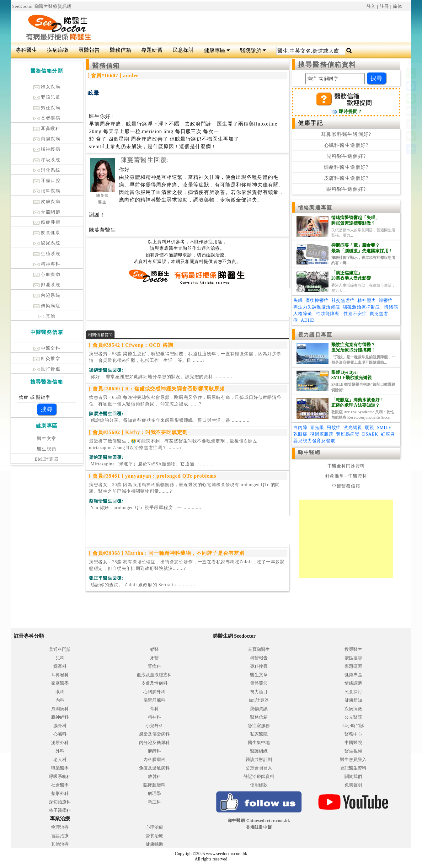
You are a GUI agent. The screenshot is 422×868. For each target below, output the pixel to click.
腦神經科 (60, 717)
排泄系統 (47, 285)
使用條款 (259, 785)
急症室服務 (259, 726)
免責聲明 (353, 785)
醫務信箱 (120, 50)
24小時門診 (353, 726)
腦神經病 (47, 149)
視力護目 (259, 692)
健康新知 (353, 700)
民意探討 (183, 50)
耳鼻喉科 (47, 129)
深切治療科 (60, 802)
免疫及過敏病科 (154, 768)
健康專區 (217, 50)
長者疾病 (47, 118)
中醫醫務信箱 (346, 486)
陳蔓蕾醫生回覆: (145, 160)
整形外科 (60, 793)
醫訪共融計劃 (259, 760)
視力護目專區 (315, 335)
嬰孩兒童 (47, 97)
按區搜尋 (353, 658)
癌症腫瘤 (47, 222)
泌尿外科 (60, 743)
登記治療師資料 (259, 777)
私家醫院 (259, 734)
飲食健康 (47, 233)
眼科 (60, 692)
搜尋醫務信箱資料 (327, 65)
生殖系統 (47, 254)
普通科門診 (60, 649)
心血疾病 (47, 274)
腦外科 (60, 726)
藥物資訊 (259, 709)
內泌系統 (47, 295)
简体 (398, 6)
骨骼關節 (47, 212)
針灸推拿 (47, 359)
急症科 (154, 802)
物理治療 (60, 827)
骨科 (154, 709)
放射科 (154, 777)
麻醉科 (154, 751)
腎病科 (154, 666)
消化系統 (47, 170)
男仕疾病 (47, 108)
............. (161, 377)
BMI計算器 (47, 459)
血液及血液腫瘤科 (154, 675)
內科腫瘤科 (154, 760)
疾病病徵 (58, 50)
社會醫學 (60, 785)
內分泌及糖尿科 (154, 743)
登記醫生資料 (353, 768)
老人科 (60, 760)
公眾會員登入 (259, 768)
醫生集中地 (259, 743)
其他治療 (60, 844)
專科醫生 (26, 50)
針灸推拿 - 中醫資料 (346, 476)
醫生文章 (47, 439)
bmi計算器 (259, 700)
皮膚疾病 (47, 202)
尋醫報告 (89, 50)
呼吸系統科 (60, 777)
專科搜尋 (259, 666)
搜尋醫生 (353, 649)
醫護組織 (259, 751)
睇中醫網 (309, 452)
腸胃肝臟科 (154, 700)
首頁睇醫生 (259, 649)
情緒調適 (353, 683)
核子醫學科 (60, 810)
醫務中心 (353, 734)
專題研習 (152, 50)
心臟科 (60, 734)
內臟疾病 (47, 139)
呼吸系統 (47, 160)
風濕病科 (60, 709)
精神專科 (47, 264)
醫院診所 (253, 50)
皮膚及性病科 (154, 683)
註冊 (384, 6)
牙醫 (154, 658)
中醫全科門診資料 (346, 466)
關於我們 (353, 777)
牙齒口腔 (47, 181)
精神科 (154, 717)
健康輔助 (154, 844)
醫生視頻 (47, 449)
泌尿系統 (47, 243)
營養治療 (154, 836)
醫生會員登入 (353, 760)
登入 (371, 6)
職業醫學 (60, 768)
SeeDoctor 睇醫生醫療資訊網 (42, 6)
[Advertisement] (245, 27)
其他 (47, 316)
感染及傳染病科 (154, 734)
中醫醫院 (353, 743)
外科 (60, 751)
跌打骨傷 (47, 369)
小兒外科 (154, 726)
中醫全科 (47, 348)
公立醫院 (353, 717)
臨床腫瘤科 (154, 785)
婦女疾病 (47, 87)
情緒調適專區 (315, 208)
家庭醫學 (60, 683)
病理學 (154, 793)
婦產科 (60, 666)
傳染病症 (47, 306)
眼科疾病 (47, 191)
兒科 (60, 658)
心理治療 (154, 827)
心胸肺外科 (154, 692)
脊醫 (154, 649)
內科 (60, 700)
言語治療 (60, 836)
